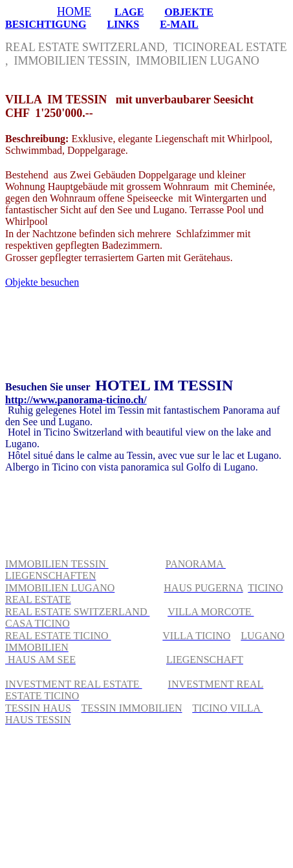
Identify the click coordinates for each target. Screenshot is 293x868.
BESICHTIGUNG (46, 24)
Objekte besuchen (42, 282)
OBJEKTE (189, 12)
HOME (74, 12)
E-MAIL (179, 24)
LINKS (123, 24)
